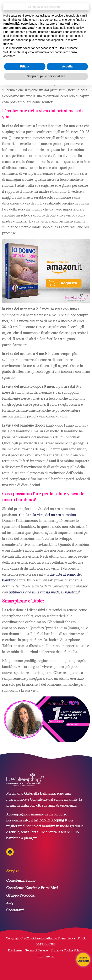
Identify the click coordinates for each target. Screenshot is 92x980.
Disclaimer (15, 950)
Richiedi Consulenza (83, 959)
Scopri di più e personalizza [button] (46, 76)
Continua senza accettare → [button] (46, 7)
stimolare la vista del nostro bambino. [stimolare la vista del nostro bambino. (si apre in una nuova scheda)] (47, 515)
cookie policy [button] (75, 28)
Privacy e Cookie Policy (66, 950)
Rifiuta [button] (25, 66)
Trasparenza (46, 956)
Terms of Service (37, 950)
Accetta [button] (67, 66)
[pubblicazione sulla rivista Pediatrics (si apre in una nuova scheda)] (44, 592)
